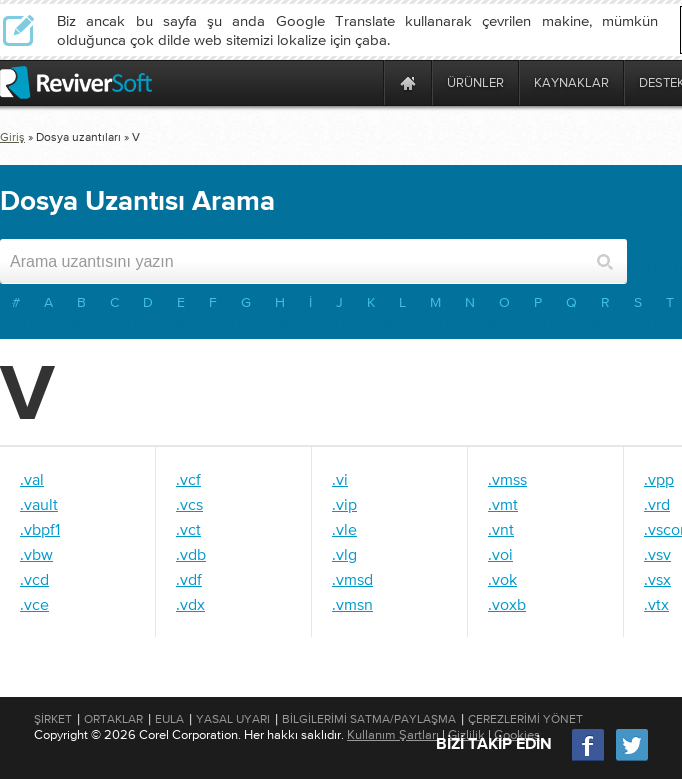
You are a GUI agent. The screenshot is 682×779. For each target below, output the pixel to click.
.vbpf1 (40, 529)
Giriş (12, 137)
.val (32, 479)
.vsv (657, 554)
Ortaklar (113, 719)
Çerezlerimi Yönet (525, 719)
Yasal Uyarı (233, 719)
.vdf (189, 579)
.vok (502, 579)
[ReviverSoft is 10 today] (364, 82)
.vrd (657, 504)
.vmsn (352, 604)
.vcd (34, 579)
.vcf (188, 479)
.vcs (189, 504)
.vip (344, 504)
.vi (340, 479)
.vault (39, 504)
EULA (169, 719)
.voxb (507, 604)
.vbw (36, 554)
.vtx (656, 604)
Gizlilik (466, 734)
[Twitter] (632, 758)
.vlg (344, 554)
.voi (500, 554)
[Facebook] (589, 758)
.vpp (659, 479)
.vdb (191, 554)
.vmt (503, 504)
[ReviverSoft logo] (76, 82)
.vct (188, 529)
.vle (344, 529)
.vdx (190, 604)
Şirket (53, 719)
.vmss (507, 479)
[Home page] (408, 82)
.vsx (657, 579)
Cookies (517, 734)
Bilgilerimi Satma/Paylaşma (369, 719)
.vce (34, 604)
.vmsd (352, 579)
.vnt (501, 529)
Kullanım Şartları (393, 734)
